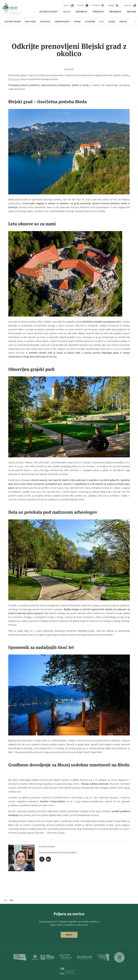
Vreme (66, 5)
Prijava (69, 935)
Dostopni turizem (13, 22)
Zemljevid (96, 5)
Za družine (90, 22)
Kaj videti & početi (49, 12)
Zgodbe (112, 22)
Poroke (77, 22)
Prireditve (98, 12)
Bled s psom (30, 22)
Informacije (115, 12)
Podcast (123, 22)
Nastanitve (81, 12)
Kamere (81, 5)
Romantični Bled (62, 22)
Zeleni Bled (45, 22)
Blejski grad (14, 79)
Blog (102, 22)
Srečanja (131, 12)
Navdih (67, 12)
